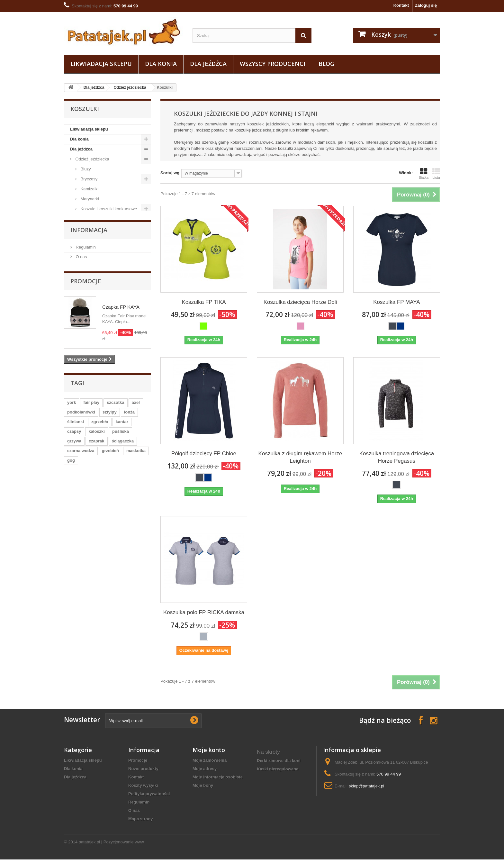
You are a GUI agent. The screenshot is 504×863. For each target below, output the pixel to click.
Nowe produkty (143, 769)
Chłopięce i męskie (98, 249)
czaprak (96, 643)
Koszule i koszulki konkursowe (108, 209)
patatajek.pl (90, 845)
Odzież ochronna (91, 338)
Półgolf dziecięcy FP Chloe (204, 454)
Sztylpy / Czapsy (90, 348)
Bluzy (85, 169)
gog (71, 663)
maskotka (136, 653)
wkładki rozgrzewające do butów (283, 803)
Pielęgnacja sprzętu (93, 368)
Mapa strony (141, 819)
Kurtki (85, 259)
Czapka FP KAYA (121, 509)
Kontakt (401, 5)
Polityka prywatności (149, 794)
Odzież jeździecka (130, 87)
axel (136, 605)
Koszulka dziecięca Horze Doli (300, 302)
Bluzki (85, 328)
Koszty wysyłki (143, 785)
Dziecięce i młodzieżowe (103, 229)
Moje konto (209, 750)
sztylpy (110, 614)
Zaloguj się (426, 5)
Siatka (423, 174)
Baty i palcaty (87, 358)
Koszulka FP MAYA (397, 302)
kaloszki (97, 634)
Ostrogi (82, 398)
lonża (129, 614)
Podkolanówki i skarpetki (103, 269)
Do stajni (83, 388)
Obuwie (82, 378)
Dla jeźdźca (208, 64)
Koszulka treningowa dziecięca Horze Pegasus (397, 457)
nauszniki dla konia (276, 777)
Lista (436, 174)
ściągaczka (123, 643)
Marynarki (89, 199)
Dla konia (161, 64)
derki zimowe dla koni (279, 761)
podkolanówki (81, 614)
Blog (326, 64)
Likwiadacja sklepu (101, 64)
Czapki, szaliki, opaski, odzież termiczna (106, 313)
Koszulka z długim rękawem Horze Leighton (300, 457)
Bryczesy (88, 179)
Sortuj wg (170, 173)
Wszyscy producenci (273, 64)
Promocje (86, 483)
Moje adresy (205, 769)
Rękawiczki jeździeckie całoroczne (279, 789)
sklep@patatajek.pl (366, 786)
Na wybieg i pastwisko (95, 408)
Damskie (88, 239)
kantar (122, 624)
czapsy (74, 634)
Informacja (89, 432)
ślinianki (76, 624)
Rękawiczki (90, 279)
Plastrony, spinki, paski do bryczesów (102, 293)
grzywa (74, 643)
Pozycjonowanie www (124, 845)
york (72, 605)
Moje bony (203, 785)
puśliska (121, 634)
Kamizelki (89, 189)
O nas (81, 459)
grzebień (110, 653)
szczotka (115, 605)
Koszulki (88, 219)
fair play (91, 605)
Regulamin (85, 449)
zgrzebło (100, 624)
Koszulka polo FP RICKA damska (204, 612)
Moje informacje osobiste (218, 777)
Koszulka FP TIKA (204, 302)
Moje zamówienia (210, 760)
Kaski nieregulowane (278, 769)
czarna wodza (81, 653)
